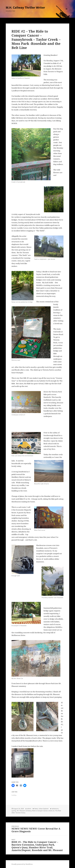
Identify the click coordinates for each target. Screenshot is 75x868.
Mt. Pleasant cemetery (24, 811)
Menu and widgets (67, 12)
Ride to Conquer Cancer (40, 811)
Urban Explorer (44, 809)
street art (51, 811)
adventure (55, 809)
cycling (14, 811)
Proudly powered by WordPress (22, 864)
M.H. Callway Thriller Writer (25, 7)
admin (29, 809)
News (36, 809)
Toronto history (20, 813)
